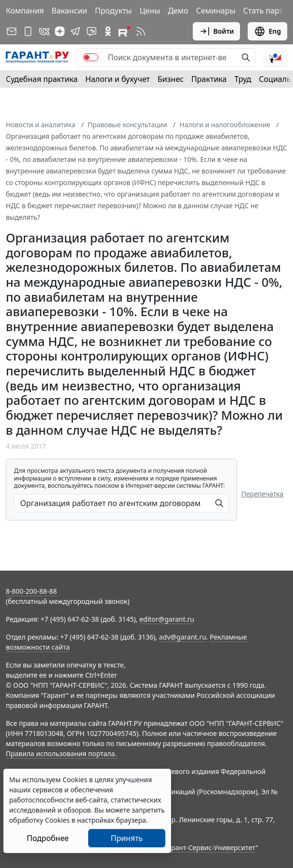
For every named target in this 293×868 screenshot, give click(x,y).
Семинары (216, 11)
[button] (275, 57)
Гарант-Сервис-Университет (210, 848)
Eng (267, 31)
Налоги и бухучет (118, 79)
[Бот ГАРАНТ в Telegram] (92, 31)
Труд (243, 79)
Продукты (113, 11)
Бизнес (171, 79)
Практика (209, 79)
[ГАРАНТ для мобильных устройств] (28, 31)
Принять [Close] (127, 838)
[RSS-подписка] (141, 31)
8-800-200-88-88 (31, 591)
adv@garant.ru (183, 637)
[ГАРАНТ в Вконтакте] (44, 31)
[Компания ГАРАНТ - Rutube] (124, 31)
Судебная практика (42, 79)
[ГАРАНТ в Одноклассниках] (108, 31)
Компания (25, 11)
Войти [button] (217, 31)
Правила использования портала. (61, 754)
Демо (178, 11)
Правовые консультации (127, 125)
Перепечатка (262, 494)
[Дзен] (60, 31)
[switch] (91, 57)
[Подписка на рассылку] (12, 31)
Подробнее (47, 838)
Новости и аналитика (40, 125)
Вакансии (69, 11)
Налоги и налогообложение (225, 125)
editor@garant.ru (167, 619)
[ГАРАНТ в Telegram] (75, 31)
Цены (150, 11)
